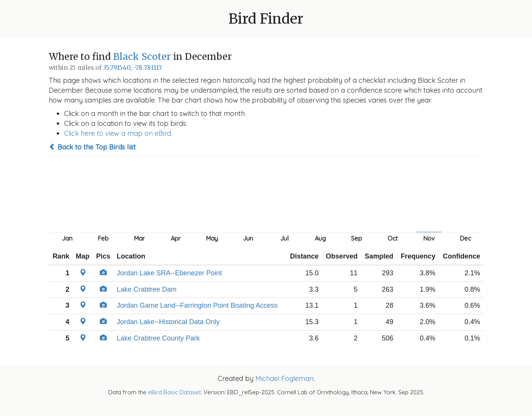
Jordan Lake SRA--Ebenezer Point (169, 273)
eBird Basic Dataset (174, 392)
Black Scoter (142, 57)
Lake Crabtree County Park (158, 338)
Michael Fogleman (284, 378)
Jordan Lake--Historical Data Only (168, 322)
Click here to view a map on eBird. (118, 133)
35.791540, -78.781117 (132, 68)
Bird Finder (266, 19)
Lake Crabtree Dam (147, 289)
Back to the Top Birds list (92, 147)
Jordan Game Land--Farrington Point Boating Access (197, 305)
